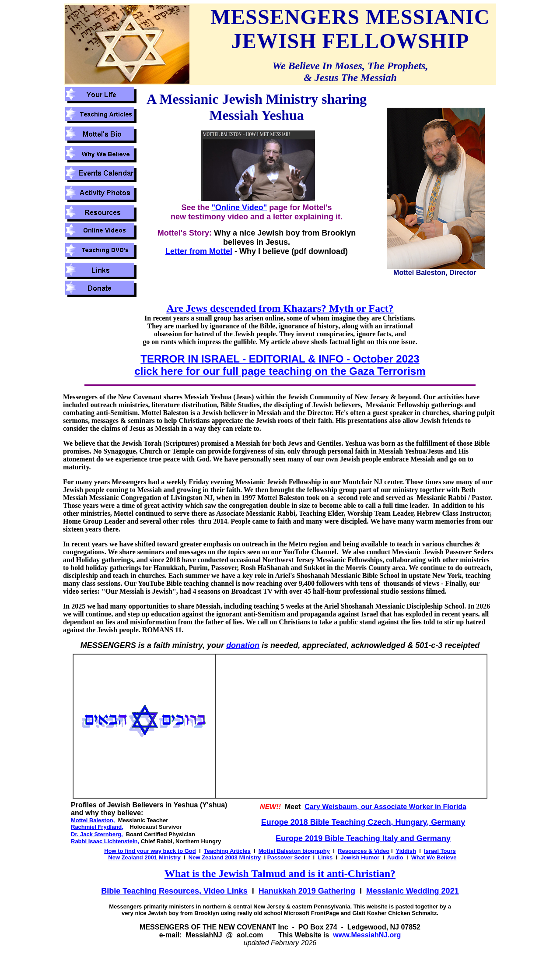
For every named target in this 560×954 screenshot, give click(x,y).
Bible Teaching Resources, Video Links (174, 891)
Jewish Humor (360, 857)
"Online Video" (239, 208)
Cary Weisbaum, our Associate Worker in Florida (385, 807)
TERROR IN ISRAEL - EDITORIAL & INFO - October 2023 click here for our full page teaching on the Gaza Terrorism (280, 365)
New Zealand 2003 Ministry (225, 857)
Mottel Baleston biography (294, 851)
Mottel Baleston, (93, 820)
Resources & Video (364, 851)
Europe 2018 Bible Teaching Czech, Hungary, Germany (363, 822)
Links (325, 857)
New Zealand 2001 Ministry (144, 857)
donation (243, 645)
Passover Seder (289, 857)
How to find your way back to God (150, 851)
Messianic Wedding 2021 (413, 891)
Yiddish (406, 851)
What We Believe (434, 857)
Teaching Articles (227, 851)
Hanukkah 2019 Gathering (307, 891)
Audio (395, 857)
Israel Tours (440, 851)
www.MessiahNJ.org (367, 935)
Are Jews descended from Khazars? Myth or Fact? (280, 308)
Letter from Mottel (199, 251)
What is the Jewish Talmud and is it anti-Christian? (280, 873)
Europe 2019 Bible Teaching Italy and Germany (363, 838)
